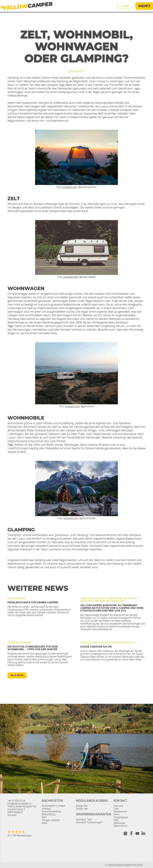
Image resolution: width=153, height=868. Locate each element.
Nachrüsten (52, 801)
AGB (116, 820)
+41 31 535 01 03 (16, 801)
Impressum (119, 823)
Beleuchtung (49, 814)
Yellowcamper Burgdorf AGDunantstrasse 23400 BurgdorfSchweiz (22, 811)
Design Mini (82, 806)
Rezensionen (120, 811)
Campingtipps (121, 817)
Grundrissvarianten (94, 814)
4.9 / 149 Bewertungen (20, 833)
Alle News (17, 675)
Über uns (118, 806)
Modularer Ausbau (92, 801)
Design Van (82, 809)
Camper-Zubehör (51, 820)
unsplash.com (70, 187)
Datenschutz (120, 826)
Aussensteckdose (51, 811)
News (117, 814)
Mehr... (45, 823)
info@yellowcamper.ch (19, 804)
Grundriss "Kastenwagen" (89, 822)
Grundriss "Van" (84, 820)
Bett (44, 817)
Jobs (116, 809)
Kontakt (125, 6)
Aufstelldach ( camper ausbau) (54, 807)
